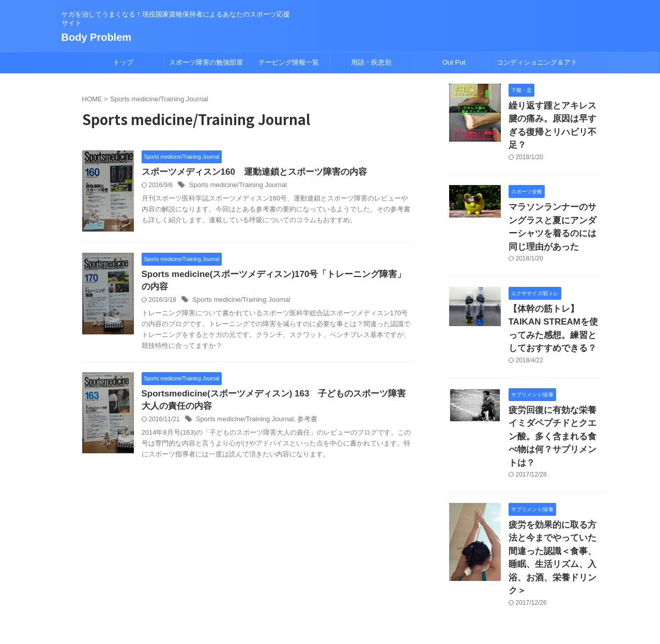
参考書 (299, 423)
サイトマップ (290, 576)
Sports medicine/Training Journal (234, 186)
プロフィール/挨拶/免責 (355, 576)
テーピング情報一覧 (289, 62)
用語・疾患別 (371, 62)
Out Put (454, 62)
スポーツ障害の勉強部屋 (206, 62)
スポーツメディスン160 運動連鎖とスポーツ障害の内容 (248, 172)
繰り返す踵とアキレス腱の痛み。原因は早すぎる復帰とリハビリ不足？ (556, 117)
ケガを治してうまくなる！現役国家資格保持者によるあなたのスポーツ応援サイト (330, 596)
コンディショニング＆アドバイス (537, 66)
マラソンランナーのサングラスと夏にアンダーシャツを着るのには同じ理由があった (556, 200)
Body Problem (97, 37)
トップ (123, 62)
